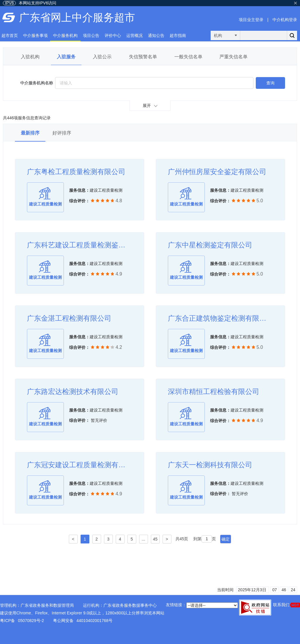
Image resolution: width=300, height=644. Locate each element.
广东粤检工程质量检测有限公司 (76, 172)
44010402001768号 (94, 621)
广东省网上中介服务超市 (77, 17)
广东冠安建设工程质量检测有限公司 (80, 465)
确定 (226, 539)
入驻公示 (102, 57)
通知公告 (156, 35)
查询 (270, 83)
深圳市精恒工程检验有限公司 (214, 391)
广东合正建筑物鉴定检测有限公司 (220, 318)
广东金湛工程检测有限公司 (69, 318)
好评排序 (62, 133)
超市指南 (178, 35)
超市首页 (10, 35)
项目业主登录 (251, 20)
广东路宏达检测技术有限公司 (73, 391)
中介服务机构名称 (37, 83)
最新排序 (30, 133)
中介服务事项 (35, 35)
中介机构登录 (285, 20)
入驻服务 (66, 57)
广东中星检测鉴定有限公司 (210, 245)
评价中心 (113, 35)
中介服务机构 (65, 35)
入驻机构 (30, 57)
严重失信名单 (233, 57)
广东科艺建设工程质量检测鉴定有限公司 (80, 245)
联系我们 (287, 605)
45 (155, 539)
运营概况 (134, 35)
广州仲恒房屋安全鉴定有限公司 (217, 172)
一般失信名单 (188, 57)
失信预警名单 (143, 57)
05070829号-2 (31, 621)
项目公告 (91, 35)
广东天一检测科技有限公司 (210, 465)
